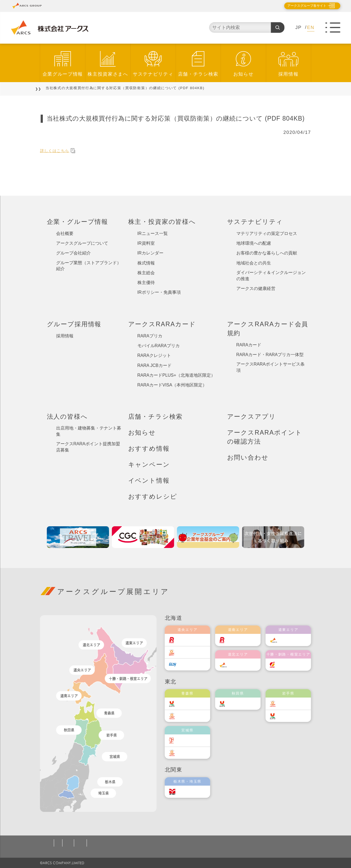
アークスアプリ (252, 417)
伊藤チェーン (193, 740)
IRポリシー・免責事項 (159, 292)
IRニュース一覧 (153, 233)
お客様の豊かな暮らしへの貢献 (267, 253)
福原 (286, 665)
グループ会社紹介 (73, 253)
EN (311, 28)
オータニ (189, 792)
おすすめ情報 (149, 448)
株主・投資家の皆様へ (162, 222)
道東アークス (294, 640)
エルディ (189, 664)
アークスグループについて (82, 243)
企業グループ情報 (63, 74)
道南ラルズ (241, 640)
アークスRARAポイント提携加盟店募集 (88, 447)
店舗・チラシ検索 (198, 74)
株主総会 (146, 273)
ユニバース (191, 704)
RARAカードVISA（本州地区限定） (172, 385)
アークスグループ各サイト (302, 6)
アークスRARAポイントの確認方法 (265, 437)
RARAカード (249, 345)
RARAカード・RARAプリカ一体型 (270, 355)
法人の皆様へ (67, 417)
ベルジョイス (193, 716)
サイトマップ (282, 843)
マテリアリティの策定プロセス (267, 233)
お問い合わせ (248, 457)
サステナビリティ (153, 74)
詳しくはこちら (61, 151)
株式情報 (146, 263)
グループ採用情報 (74, 324)
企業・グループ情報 (78, 222)
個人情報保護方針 (66, 843)
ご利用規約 (102, 843)
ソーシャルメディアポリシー (149, 843)
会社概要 (65, 233)
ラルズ (187, 640)
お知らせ (244, 74)
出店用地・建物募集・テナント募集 (89, 431)
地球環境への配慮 (254, 243)
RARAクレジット (154, 355)
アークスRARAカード (162, 324)
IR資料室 (146, 243)
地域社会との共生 (254, 263)
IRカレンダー (150, 253)
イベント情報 (149, 480)
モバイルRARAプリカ (159, 346)
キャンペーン (149, 464)
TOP (44, 88)
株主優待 (146, 283)
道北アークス (243, 665)
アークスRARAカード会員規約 (268, 329)
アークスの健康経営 (256, 288)
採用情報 (289, 74)
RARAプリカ (150, 336)
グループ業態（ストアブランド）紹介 (89, 266)
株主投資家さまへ (108, 74)
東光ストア (191, 652)
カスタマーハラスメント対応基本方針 (224, 843)
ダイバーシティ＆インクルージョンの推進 (271, 276)
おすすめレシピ (153, 496)
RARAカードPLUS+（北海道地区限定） (176, 375)
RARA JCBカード (154, 365)
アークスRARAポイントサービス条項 (271, 367)
